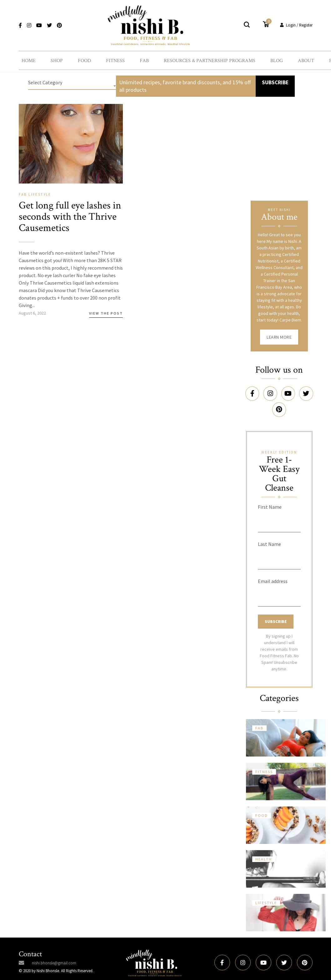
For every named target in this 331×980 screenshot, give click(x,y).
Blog (277, 59)
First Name (270, 502)
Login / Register (296, 23)
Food (84, 59)
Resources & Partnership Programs (210, 59)
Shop (57, 59)
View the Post (106, 312)
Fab (144, 59)
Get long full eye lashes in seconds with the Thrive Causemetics (69, 215)
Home (29, 59)
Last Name (269, 540)
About (306, 59)
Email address (273, 577)
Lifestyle (40, 193)
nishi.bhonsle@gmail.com (54, 959)
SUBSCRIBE (274, 81)
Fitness (115, 59)
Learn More (279, 336)
